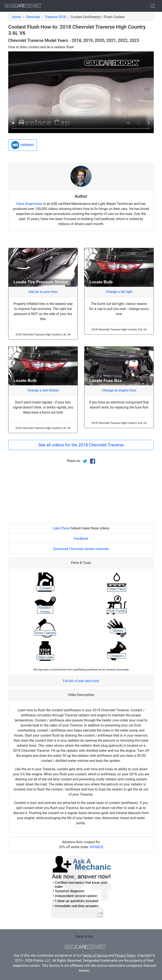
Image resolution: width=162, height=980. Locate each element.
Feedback (81, 539)
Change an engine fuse (119, 390)
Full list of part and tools (81, 681)
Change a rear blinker (43, 390)
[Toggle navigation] (153, 6)
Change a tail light (119, 292)
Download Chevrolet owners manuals (81, 549)
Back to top (84, 937)
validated (22, 145)
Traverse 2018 (55, 17)
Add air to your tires (43, 292)
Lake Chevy (61, 528)
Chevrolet (33, 17)
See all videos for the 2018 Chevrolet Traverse (81, 445)
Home (16, 17)
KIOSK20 (97, 847)
